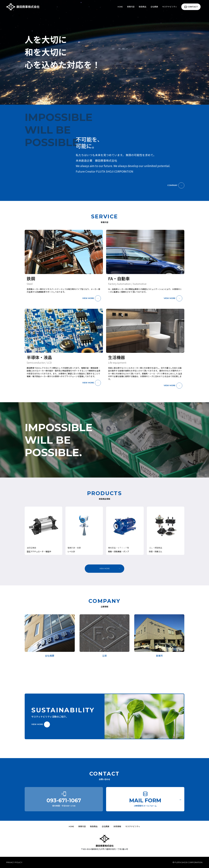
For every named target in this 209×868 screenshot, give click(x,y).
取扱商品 (143, 7)
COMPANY (172, 185)
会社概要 (154, 7)
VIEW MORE (88, 298)
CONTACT (193, 7)
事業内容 (131, 7)
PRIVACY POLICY (14, 862)
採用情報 (117, 826)
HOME (120, 7)
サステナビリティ (170, 7)
